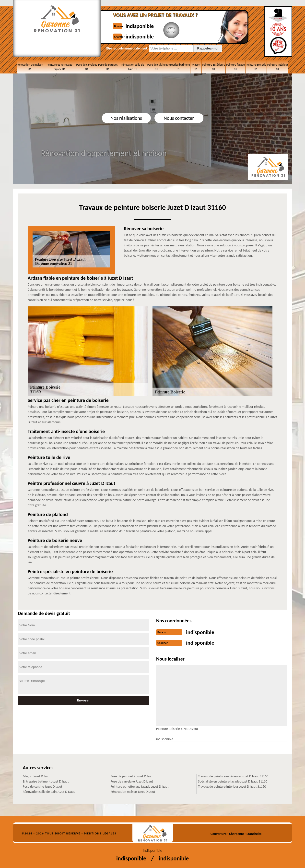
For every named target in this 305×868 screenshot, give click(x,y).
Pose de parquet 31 (108, 67)
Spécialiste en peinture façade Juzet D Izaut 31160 (233, 780)
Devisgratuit (168, 30)
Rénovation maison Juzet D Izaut (133, 790)
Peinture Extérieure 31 (214, 67)
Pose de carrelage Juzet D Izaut (132, 780)
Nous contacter (179, 118)
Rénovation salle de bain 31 (133, 67)
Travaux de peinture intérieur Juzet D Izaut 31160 (232, 785)
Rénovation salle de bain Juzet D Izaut (49, 790)
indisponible (134, 25)
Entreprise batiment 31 (178, 67)
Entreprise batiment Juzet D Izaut (46, 780)
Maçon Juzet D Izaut (37, 775)
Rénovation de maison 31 (30, 67)
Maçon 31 (196, 67)
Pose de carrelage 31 (87, 67)
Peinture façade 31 (235, 67)
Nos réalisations (126, 118)
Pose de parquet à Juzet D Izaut (132, 775)
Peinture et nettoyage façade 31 (60, 67)
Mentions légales (100, 832)
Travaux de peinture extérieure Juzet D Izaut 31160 (233, 775)
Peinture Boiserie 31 (256, 67)
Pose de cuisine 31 (157, 67)
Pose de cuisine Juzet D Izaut (42, 785)
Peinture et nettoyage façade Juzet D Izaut (140, 785)
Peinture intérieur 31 (278, 67)
